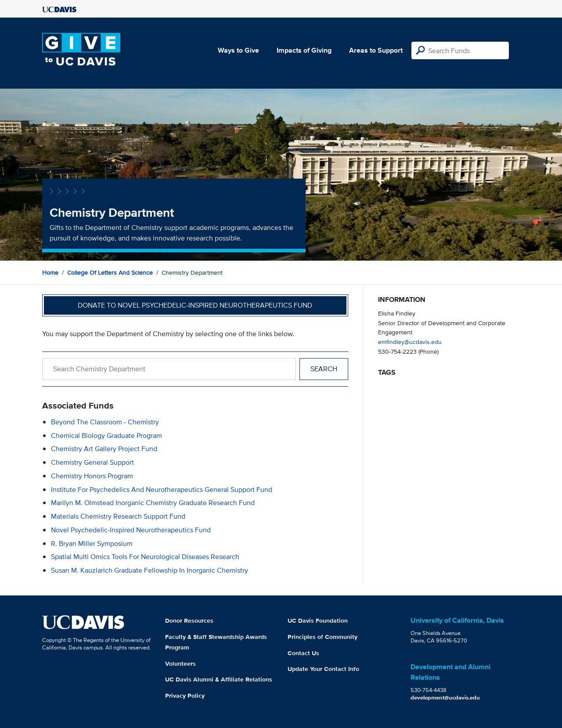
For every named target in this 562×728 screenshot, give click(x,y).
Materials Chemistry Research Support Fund (118, 516)
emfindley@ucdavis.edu (410, 342)
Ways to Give (238, 50)
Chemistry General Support (92, 462)
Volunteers (180, 663)
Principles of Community (322, 637)
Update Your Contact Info (323, 669)
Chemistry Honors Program (92, 476)
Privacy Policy (185, 696)
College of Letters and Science (110, 273)
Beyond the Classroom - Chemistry (105, 422)
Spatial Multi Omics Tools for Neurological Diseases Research (145, 557)
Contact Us (303, 653)
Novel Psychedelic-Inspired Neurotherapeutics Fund (131, 530)
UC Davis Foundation (318, 620)
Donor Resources (189, 620)
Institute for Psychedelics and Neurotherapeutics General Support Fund (162, 490)
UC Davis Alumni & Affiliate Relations (219, 679)
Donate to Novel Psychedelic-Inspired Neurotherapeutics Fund (195, 305)
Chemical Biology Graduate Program (106, 436)
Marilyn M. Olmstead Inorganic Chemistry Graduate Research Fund (153, 503)
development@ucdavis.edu (445, 698)
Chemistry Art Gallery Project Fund (104, 449)
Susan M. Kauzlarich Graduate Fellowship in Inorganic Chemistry (150, 570)
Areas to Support (376, 50)
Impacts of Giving (304, 50)
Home (50, 273)
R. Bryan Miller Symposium (92, 543)
